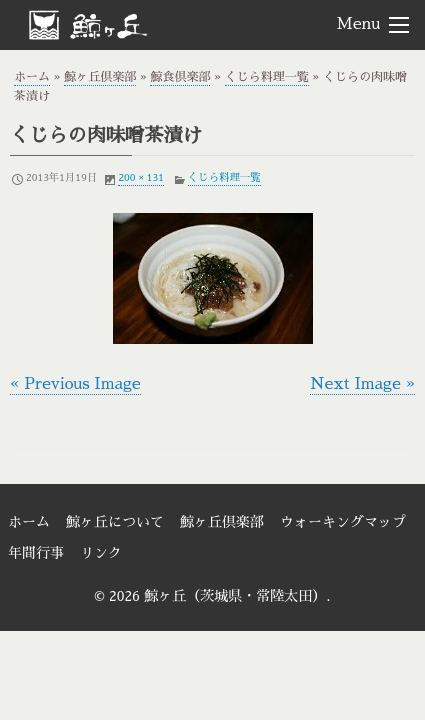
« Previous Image (75, 384)
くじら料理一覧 (267, 77)
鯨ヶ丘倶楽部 (100, 77)
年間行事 (36, 553)
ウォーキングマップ (343, 522)
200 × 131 (140, 177)
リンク (101, 553)
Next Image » (362, 384)
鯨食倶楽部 (180, 77)
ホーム (32, 77)
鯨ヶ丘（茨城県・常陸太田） (121, 24)
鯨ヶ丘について (115, 522)
